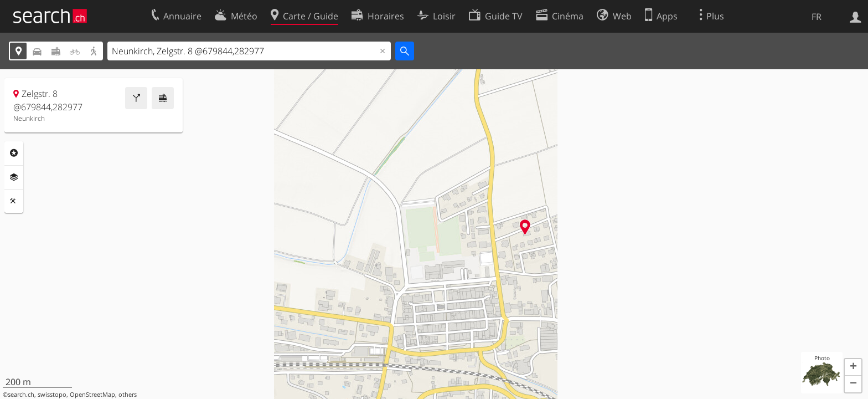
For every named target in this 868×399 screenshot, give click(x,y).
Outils (14, 201)
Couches (14, 177)
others (128, 395)
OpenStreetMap (92, 395)
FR (817, 17)
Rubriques (14, 153)
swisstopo (52, 395)
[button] (853, 367)
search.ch (21, 395)
